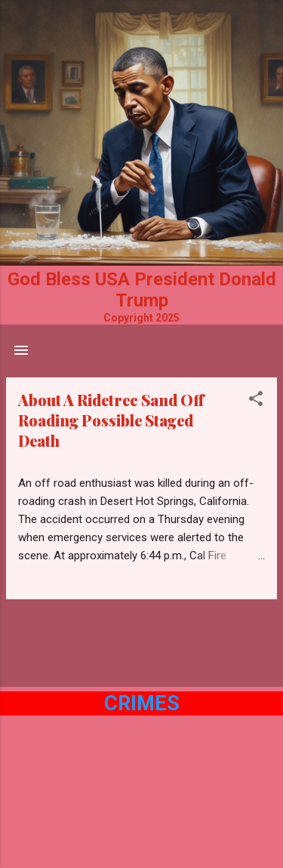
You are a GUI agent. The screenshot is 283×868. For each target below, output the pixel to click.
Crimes (142, 703)
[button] (256, 401)
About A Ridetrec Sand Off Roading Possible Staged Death (111, 420)
